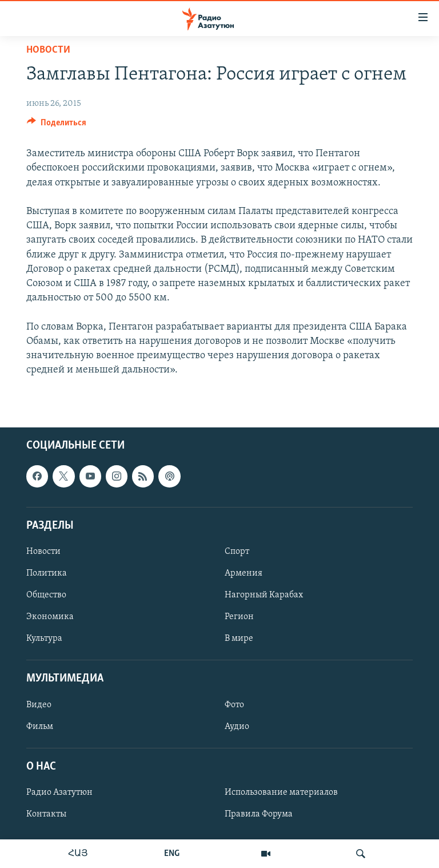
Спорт (237, 552)
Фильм (40, 727)
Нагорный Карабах (264, 595)
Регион (239, 617)
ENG (172, 854)
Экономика (50, 617)
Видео (39, 705)
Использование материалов (281, 792)
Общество (46, 595)
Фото (234, 705)
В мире (239, 639)
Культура (44, 639)
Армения (244, 573)
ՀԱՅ (78, 854)
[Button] (57, 125)
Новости (48, 50)
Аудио (237, 727)
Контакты (46, 814)
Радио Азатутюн (59, 792)
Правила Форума (259, 814)
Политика (47, 573)
